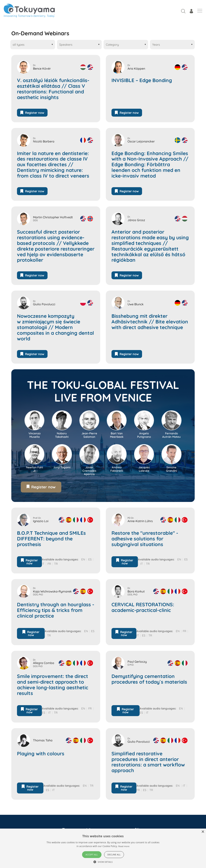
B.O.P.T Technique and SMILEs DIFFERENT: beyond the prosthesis (51, 539)
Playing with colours (41, 754)
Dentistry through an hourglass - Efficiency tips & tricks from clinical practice (56, 610)
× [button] (203, 832)
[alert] (103, 848)
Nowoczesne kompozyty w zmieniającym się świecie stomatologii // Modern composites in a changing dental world (55, 327)
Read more (124, 846)
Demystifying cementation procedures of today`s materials (149, 679)
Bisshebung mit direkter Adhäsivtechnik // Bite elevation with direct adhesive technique (150, 322)
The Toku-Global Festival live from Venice (103, 391)
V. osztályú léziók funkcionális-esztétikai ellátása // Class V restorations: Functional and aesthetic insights (53, 89)
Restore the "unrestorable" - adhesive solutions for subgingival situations (145, 539)
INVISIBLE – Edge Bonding (142, 80)
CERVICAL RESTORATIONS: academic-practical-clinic (143, 607)
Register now (32, 113)
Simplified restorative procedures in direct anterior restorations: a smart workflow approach (148, 762)
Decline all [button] (114, 855)
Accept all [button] (92, 855)
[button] (103, 862)
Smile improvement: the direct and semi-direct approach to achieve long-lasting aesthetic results (53, 685)
